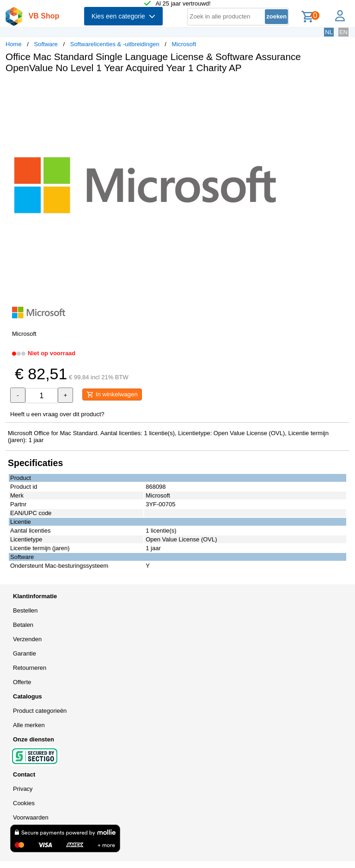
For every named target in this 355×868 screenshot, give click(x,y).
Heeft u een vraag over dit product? (57, 414)
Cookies (24, 803)
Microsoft (184, 44)
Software (46, 44)
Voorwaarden (31, 817)
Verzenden (27, 639)
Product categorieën (40, 711)
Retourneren (30, 668)
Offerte (22, 682)
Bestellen (25, 610)
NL (329, 32)
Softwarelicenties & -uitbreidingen (115, 44)
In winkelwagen (112, 395)
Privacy (23, 789)
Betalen (23, 625)
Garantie (24, 653)
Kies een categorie (123, 16)
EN (343, 32)
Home (14, 44)
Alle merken (29, 725)
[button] (275, 90)
